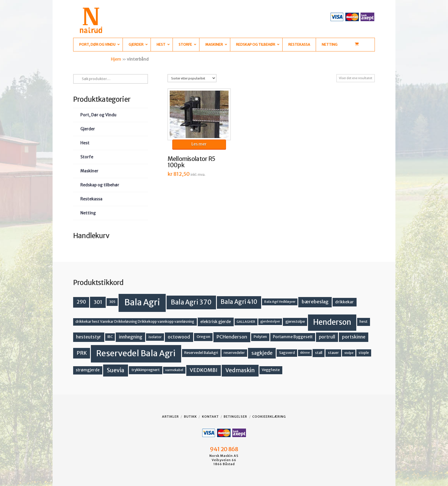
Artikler (170, 417)
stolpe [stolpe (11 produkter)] (349, 353)
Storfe (87, 157)
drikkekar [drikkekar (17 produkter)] (344, 302)
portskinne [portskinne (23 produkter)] (354, 337)
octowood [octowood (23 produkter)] (179, 337)
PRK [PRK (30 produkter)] (82, 353)
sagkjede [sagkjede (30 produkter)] (262, 353)
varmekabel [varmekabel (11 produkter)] (174, 370)
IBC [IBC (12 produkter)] (110, 337)
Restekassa (91, 199)
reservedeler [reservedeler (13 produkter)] (234, 353)
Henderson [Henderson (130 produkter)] (332, 322)
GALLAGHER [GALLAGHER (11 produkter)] (246, 322)
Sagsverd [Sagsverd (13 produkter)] (287, 353)
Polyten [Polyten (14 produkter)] (260, 337)
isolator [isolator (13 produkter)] (155, 337)
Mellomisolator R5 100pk (191, 162)
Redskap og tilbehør (100, 185)
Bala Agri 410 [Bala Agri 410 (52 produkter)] (239, 302)
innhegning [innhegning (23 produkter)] (131, 337)
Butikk (190, 417)
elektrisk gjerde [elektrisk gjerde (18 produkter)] (216, 322)
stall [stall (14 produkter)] (319, 353)
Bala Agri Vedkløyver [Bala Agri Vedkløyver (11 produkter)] (280, 302)
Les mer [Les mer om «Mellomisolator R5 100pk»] (199, 144)
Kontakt (210, 417)
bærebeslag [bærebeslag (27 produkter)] (315, 302)
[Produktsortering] (192, 78)
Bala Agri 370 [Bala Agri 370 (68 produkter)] (191, 302)
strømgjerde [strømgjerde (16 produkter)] (88, 370)
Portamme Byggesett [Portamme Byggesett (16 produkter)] (293, 337)
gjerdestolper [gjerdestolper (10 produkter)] (270, 321)
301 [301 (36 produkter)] (98, 302)
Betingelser (235, 417)
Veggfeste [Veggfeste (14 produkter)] (271, 370)
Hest (85, 143)
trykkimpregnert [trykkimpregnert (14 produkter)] (146, 370)
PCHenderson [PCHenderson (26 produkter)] (232, 337)
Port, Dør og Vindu (98, 115)
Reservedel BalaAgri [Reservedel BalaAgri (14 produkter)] (201, 353)
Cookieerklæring (269, 417)
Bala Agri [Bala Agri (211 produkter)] (142, 302)
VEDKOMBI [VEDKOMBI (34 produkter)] (204, 370)
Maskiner (89, 171)
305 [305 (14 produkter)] (112, 302)
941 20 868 (224, 449)
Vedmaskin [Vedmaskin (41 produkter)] (240, 370)
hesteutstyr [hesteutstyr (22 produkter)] (89, 337)
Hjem (116, 59)
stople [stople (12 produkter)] (364, 353)
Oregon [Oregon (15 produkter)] (203, 337)
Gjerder (88, 129)
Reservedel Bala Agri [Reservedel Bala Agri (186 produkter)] (136, 353)
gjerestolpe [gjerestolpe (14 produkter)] (295, 321)
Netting (88, 213)
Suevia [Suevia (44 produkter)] (116, 370)
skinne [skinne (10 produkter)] (305, 353)
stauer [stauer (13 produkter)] (333, 353)
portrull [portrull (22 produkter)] (327, 337)
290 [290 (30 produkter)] (81, 302)
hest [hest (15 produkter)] (363, 321)
